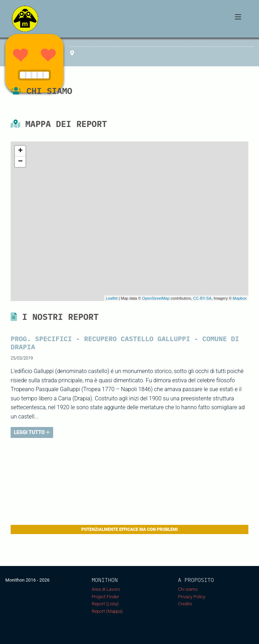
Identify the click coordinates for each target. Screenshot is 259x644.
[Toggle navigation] (238, 19)
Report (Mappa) (107, 611)
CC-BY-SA (202, 298)
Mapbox (240, 298)
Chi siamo (188, 589)
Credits (185, 604)
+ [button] (20, 151)
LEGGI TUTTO (32, 432)
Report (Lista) (105, 604)
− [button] (20, 162)
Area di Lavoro (106, 589)
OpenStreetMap (156, 298)
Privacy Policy (192, 597)
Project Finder (106, 597)
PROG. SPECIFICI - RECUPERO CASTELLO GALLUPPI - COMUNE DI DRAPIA (125, 343)
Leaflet (112, 298)
